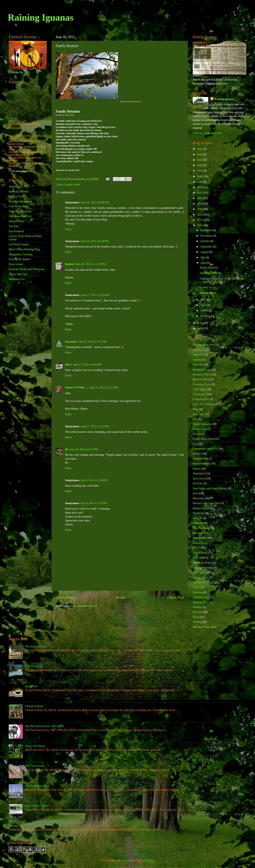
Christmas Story (202, 384)
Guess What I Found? (37, 806)
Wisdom (197, 612)
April (204, 305)
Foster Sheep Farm (203, 439)
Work (196, 617)
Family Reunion (209, 267)
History (197, 454)
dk (67, 449)
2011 (200, 225)
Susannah (71, 342)
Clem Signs (199, 389)
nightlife (197, 518)
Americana (199, 350)
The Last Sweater (35, 766)
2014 (200, 209)
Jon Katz (198, 483)
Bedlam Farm (16, 196)
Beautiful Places (202, 374)
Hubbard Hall (16, 221)
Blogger (149, 860)
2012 (200, 220)
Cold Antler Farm (19, 206)
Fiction (197, 434)
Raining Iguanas (41, 17)
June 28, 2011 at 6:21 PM (84, 449)
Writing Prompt (201, 627)
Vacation (198, 592)
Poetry (196, 548)
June (203, 263)
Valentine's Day (201, 597)
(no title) (14, 826)
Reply (68, 229)
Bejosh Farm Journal (20, 201)
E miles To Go (208, 287)
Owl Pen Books (201, 528)
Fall (195, 419)
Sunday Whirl (72, 184)
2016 (200, 198)
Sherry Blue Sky (18, 274)
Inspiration (199, 473)
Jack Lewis (199, 478)
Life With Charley (19, 244)
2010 (200, 323)
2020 (200, 176)
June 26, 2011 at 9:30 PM (95, 241)
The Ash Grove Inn (36, 646)
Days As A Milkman (204, 404)
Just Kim (14, 226)
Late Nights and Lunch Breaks (210, 488)
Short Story (199, 573)
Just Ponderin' (17, 231)
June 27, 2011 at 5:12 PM (95, 426)
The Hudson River (203, 582)
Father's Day (200, 429)
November (207, 236)
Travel (196, 587)
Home (120, 597)
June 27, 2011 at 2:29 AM (95, 295)
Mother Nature (201, 508)
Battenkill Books (18, 191)
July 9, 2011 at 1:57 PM (94, 503)
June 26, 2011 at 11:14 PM (91, 264)
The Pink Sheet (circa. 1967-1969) (44, 726)
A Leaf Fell (31, 686)
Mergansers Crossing (21, 254)
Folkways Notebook (20, 211)
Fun (195, 444)
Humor (197, 469)
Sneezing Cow (17, 279)
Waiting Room (208, 293)
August (205, 252)
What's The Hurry (35, 746)
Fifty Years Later (34, 666)
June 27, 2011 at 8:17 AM (92, 342)
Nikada (125, 860)
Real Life (198, 558)
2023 (200, 160)
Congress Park (201, 399)
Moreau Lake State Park (206, 503)
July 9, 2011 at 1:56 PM (94, 480)
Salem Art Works (202, 563)
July (203, 257)
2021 (200, 171)
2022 (200, 165)
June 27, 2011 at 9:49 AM (87, 365)
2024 (200, 154)
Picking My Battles (20, 259)
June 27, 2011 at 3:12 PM (104, 387)
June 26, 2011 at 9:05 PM (95, 202)
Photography (200, 538)
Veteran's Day (200, 602)
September (207, 247)
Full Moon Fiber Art (20, 216)
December (207, 230)
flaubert (70, 264)
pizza (196, 543)
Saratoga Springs (202, 567)
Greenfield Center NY (205, 449)
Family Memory (202, 424)
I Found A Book (34, 706)
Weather (197, 607)
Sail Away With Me (211, 273)
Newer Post (65, 597)
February (206, 316)
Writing (197, 622)
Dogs (196, 409)
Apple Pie (198, 355)
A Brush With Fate (203, 345)
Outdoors (198, 523)
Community (199, 394)
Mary (68, 365)
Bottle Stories (200, 379)
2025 (200, 149)
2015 (200, 204)
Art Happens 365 (18, 186)
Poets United (16, 264)
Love (196, 493)
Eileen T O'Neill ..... (77, 387)
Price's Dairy (200, 553)
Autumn (197, 360)
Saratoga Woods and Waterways (27, 269)
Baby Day (198, 365)
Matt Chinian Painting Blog (24, 249)
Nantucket (198, 513)
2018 (200, 187)
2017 (200, 193)
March (204, 310)
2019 (200, 182)
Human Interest (201, 463)
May (203, 300)
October (205, 241)
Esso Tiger (199, 414)
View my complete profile (207, 133)
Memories (198, 498)
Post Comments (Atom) (84, 606)
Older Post (176, 597)
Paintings (198, 533)
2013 (200, 214)
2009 (200, 328)
